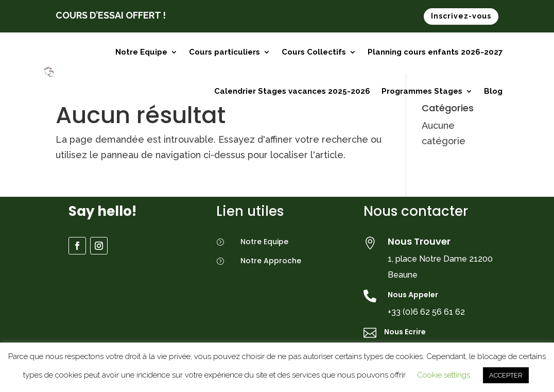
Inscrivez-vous (461, 16)
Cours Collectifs (314, 52)
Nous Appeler (413, 295)
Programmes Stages (422, 91)
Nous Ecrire (405, 332)
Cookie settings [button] (444, 375)
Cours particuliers (224, 52)
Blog (493, 91)
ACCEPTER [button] (506, 375)
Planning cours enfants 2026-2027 (435, 52)
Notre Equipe (141, 52)
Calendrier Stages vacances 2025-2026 (292, 91)
